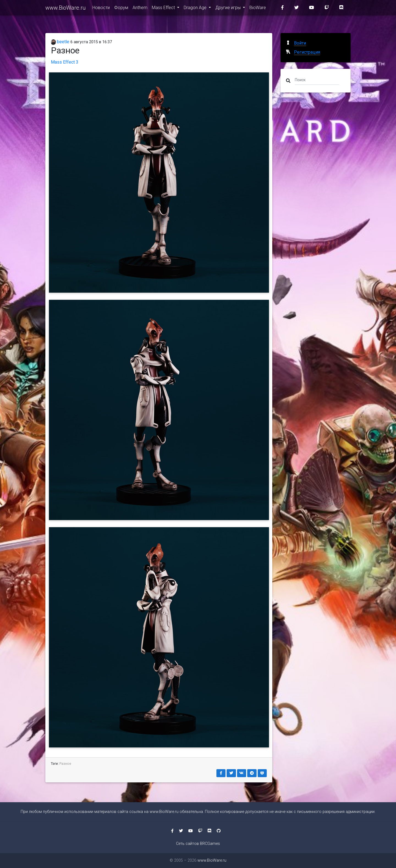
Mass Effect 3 (65, 62)
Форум (121, 9)
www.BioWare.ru (66, 9)
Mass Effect (164, 9)
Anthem (140, 9)
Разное (65, 764)
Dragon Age (196, 9)
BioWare (258, 9)
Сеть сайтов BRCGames (198, 844)
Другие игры (229, 9)
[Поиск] (317, 80)
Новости (101, 9)
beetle (60, 42)
